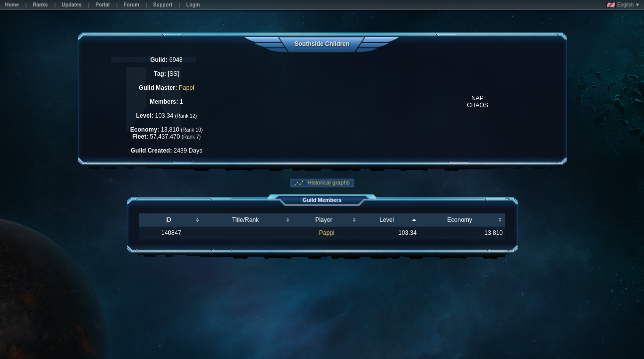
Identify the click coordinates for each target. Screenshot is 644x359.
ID (168, 220)
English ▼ (623, 5)
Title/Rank (246, 220)
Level (387, 220)
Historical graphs (328, 182)
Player (323, 220)
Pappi (186, 88)
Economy (460, 220)
